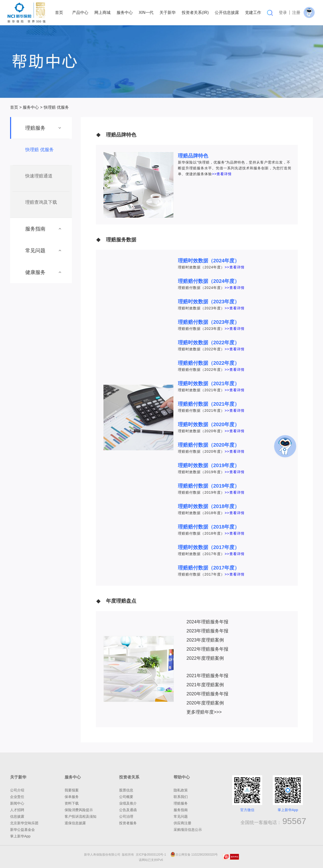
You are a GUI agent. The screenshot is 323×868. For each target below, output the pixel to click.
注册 (296, 13)
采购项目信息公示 (188, 830)
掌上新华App (20, 836)
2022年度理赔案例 (205, 658)
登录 (283, 13)
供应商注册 (182, 823)
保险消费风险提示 (79, 810)
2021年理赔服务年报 (207, 676)
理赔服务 (181, 803)
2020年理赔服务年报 (207, 694)
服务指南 (181, 810)
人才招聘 (17, 810)
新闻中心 (17, 803)
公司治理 (126, 816)
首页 (14, 107)
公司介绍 (17, 790)
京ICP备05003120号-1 (152, 855)
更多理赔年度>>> (204, 712)
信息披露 (17, 816)
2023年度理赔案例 (205, 640)
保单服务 (72, 797)
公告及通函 (128, 810)
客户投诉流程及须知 (80, 816)
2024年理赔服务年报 (207, 622)
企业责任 (17, 797)
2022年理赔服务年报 (207, 649)
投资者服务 (128, 823)
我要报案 (72, 790)
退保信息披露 (75, 823)
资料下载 (72, 803)
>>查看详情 (222, 174)
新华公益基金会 (22, 830)
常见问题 (181, 816)
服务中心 (31, 107)
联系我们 (181, 797)
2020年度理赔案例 (205, 703)
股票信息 (126, 790)
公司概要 (126, 797)
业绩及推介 (128, 803)
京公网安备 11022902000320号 (194, 855)
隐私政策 (181, 790)
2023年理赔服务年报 (207, 631)
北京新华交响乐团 (24, 823)
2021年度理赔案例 (205, 685)
